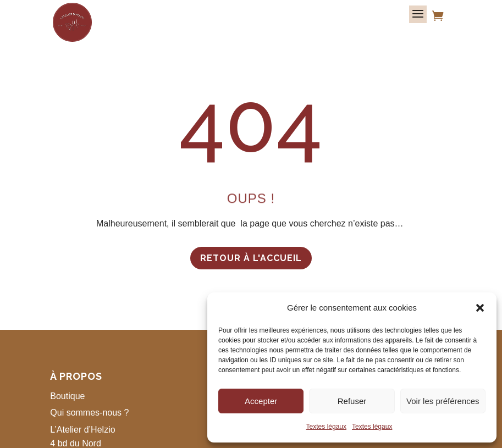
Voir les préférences (443, 401)
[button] (480, 308)
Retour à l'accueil (251, 258)
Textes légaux (326, 427)
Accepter (261, 401)
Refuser (352, 401)
